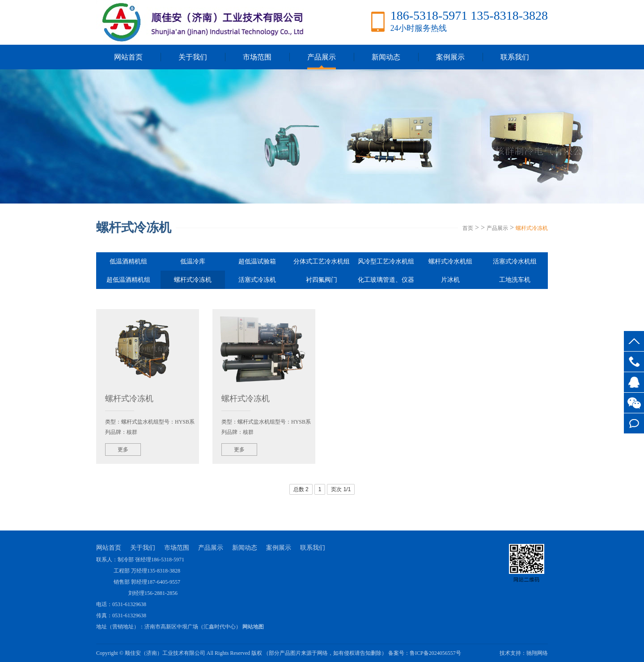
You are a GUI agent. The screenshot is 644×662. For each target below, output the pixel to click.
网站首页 (128, 57)
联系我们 (515, 57)
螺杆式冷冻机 (532, 228)
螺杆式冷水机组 (450, 261)
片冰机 (450, 280)
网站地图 (253, 627)
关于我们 (193, 57)
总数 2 (301, 489)
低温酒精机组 (128, 261)
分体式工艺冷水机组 (322, 261)
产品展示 (322, 57)
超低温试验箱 (257, 261)
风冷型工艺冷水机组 (386, 261)
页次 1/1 (341, 489)
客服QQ (634, 382)
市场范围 (257, 57)
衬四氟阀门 (322, 280)
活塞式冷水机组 (515, 261)
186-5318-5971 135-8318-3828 (634, 362)
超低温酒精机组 (128, 280)
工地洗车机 (515, 280)
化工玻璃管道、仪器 (386, 280)
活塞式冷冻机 (257, 280)
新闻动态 (386, 57)
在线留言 (634, 423)
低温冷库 (193, 261)
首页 (468, 228)
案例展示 (450, 57)
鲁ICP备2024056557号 (435, 653)
